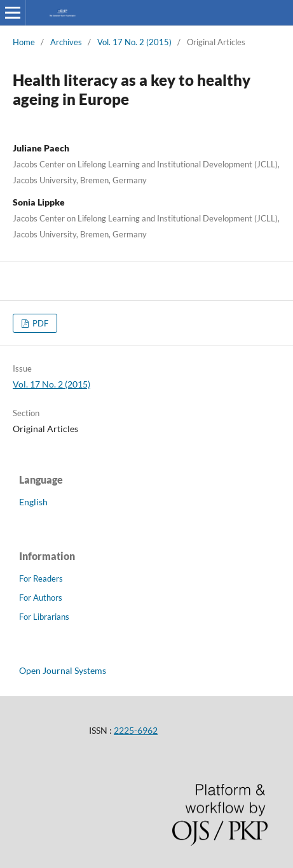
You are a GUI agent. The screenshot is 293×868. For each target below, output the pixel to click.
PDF (39, 323)
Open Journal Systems (63, 670)
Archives (66, 42)
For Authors (41, 598)
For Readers (41, 578)
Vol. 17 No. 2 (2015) (134, 42)
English (33, 502)
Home (24, 42)
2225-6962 (136, 730)
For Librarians (44, 617)
